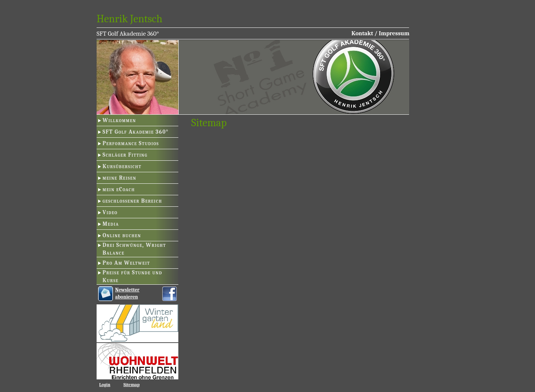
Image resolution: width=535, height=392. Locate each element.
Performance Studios (131, 143)
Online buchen (122, 235)
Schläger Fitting (125, 155)
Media (111, 224)
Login (105, 385)
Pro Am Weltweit (126, 263)
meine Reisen (119, 178)
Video (110, 212)
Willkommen (119, 120)
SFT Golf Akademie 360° (136, 132)
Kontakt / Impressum (380, 33)
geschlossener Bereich (132, 201)
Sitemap (132, 385)
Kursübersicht (122, 166)
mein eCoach (119, 189)
